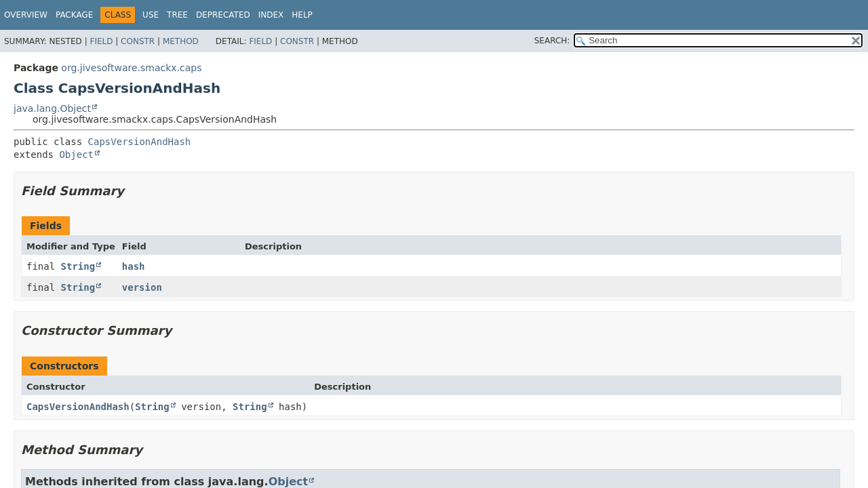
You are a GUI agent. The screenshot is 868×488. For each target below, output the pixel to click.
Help (302, 15)
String (78, 266)
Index (271, 15)
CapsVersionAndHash (140, 142)
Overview (26, 15)
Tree (177, 15)
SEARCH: (552, 41)
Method (181, 41)
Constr (138, 41)
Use (151, 15)
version (142, 287)
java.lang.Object (52, 108)
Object (76, 155)
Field (101, 41)
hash (134, 266)
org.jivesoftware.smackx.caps (131, 68)
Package (74, 15)
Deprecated (223, 15)
